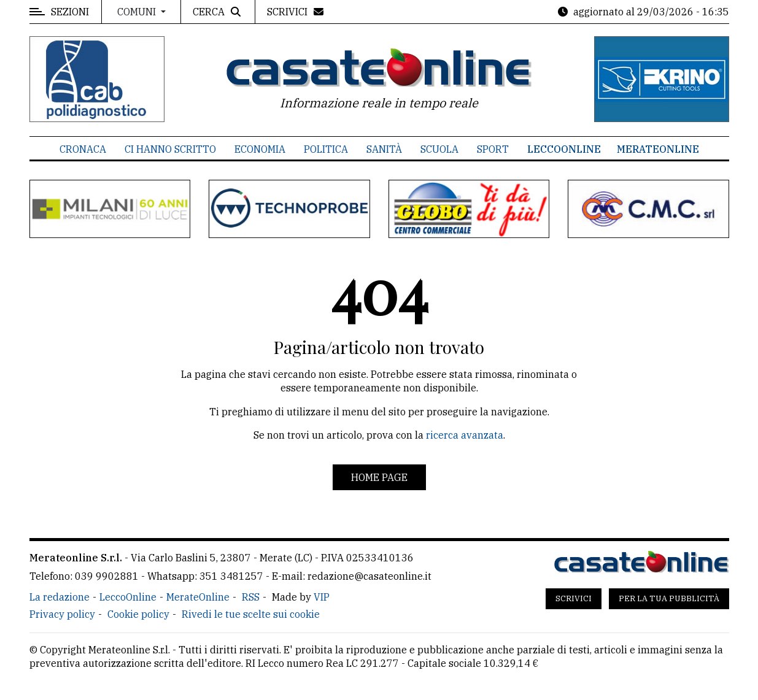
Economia (260, 149)
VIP (322, 597)
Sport (493, 149)
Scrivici (574, 598)
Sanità (384, 149)
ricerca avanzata (465, 435)
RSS (251, 597)
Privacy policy (62, 614)
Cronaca (83, 149)
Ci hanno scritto (170, 149)
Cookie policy (138, 614)
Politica (326, 149)
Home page (379, 477)
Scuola (439, 149)
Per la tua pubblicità (669, 598)
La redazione (60, 597)
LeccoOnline (564, 149)
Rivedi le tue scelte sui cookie (251, 614)
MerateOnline (658, 149)
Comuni (138, 12)
